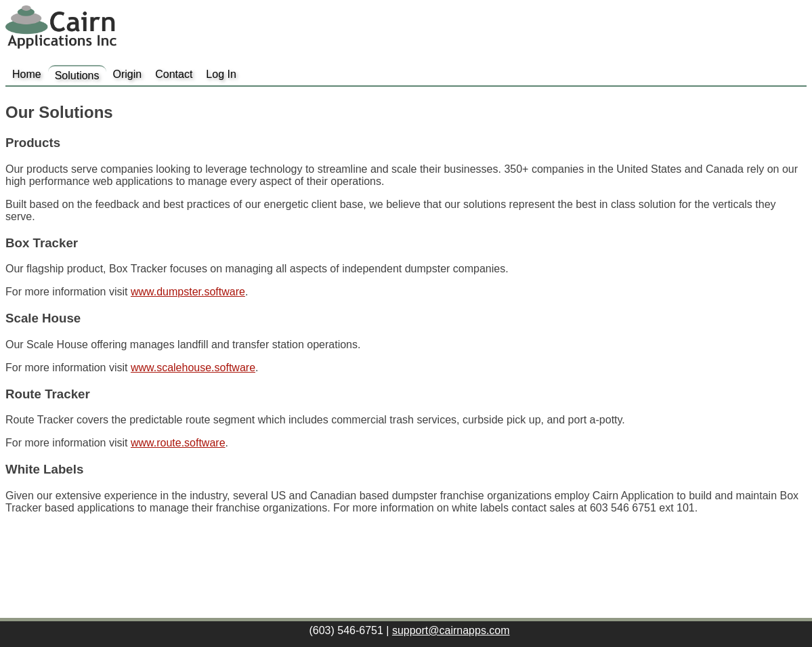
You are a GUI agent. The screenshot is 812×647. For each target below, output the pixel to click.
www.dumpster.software (188, 292)
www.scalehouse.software (193, 368)
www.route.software (178, 443)
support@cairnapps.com (451, 630)
